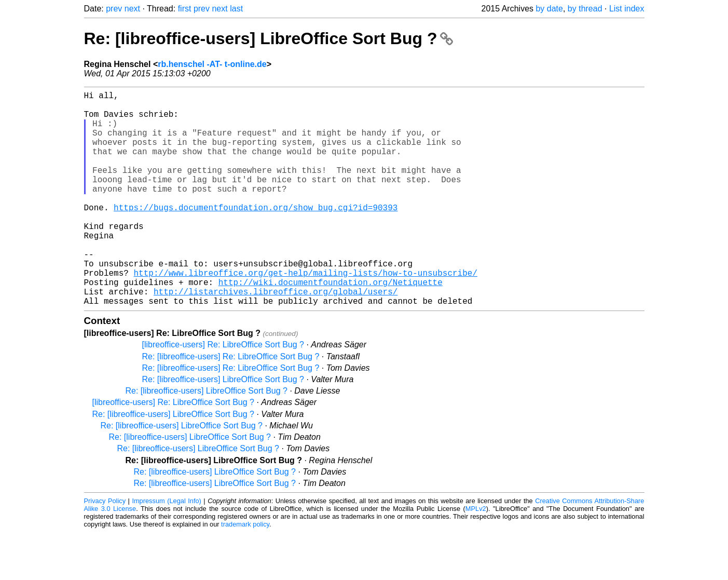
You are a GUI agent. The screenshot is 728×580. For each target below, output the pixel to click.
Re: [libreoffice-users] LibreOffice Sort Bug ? (269, 38)
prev (114, 9)
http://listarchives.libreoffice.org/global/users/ (276, 337)
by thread (585, 9)
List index (627, 9)
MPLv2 (476, 556)
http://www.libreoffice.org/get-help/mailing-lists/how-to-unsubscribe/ (306, 314)
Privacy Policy (105, 549)
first (185, 9)
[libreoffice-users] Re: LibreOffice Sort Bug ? (223, 392)
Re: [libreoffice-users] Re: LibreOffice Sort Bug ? (231, 404)
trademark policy (245, 572)
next (132, 9)
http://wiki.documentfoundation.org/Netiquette (331, 326)
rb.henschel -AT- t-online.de (212, 64)
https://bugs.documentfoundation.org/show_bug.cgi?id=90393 (256, 234)
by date (549, 9)
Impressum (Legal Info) (166, 549)
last (236, 9)
